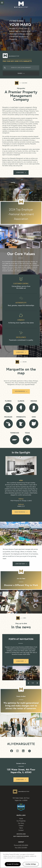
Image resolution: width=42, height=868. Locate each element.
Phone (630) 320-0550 (21, 845)
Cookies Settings (31, 864)
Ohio (34, 417)
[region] (21, 860)
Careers (21, 826)
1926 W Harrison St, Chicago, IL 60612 (21, 501)
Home (21, 819)
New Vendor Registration (21, 836)
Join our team (21, 564)
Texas (27, 433)
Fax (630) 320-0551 (21, 848)
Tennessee (15, 433)
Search (21, 73)
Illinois (21, 401)
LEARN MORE (21, 172)
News (21, 828)
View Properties (21, 391)
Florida (8, 401)
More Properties (21, 512)
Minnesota (21, 417)
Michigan (8, 417)
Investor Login (21, 834)
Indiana (34, 401)
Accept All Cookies (13, 864)
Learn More (21, 352)
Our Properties (21, 821)
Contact (21, 830)
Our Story (21, 823)
